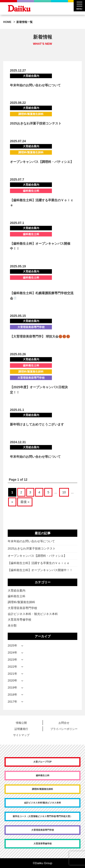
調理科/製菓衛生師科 (21, 602)
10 (64, 492)
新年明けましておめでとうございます (37, 424)
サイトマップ (21, 735)
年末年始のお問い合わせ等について (35, 85)
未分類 (12, 626)
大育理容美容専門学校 (22, 608)
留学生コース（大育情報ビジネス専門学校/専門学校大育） (42, 816)
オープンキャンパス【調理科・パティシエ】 (42, 162)
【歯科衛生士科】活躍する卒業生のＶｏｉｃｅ (39, 563)
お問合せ (64, 723)
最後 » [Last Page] (25, 502)
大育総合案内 (17, 591)
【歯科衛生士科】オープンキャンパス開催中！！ (40, 570)
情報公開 (21, 723)
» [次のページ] (12, 502)
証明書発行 (21, 729)
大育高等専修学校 (19, 620)
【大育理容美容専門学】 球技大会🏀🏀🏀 (40, 336)
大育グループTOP (42, 762)
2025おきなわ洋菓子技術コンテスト (36, 123)
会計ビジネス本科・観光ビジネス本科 (33, 614)
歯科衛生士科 (17, 596)
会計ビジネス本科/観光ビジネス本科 (42, 803)
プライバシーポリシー (64, 729)
